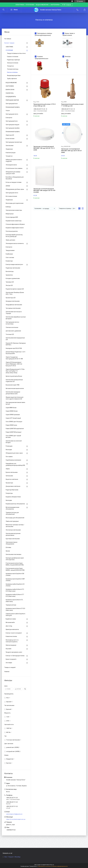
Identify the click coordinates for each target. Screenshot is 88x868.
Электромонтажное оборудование (12, 543)
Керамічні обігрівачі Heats (13, 497)
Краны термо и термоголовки (69, 34)
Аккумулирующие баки (14, 75)
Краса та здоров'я (11, 659)
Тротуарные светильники (13, 308)
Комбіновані (9, 254)
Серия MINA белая (11, 408)
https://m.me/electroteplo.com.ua (16, 819)
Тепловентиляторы (13, 69)
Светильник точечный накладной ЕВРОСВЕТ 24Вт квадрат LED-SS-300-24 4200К (45, 190)
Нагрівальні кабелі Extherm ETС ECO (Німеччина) (15, 590)
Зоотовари (9, 663)
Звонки (8, 551)
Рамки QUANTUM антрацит (14, 432)
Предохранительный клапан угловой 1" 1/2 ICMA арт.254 (72, 105)
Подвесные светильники (13, 268)
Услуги (8, 111)
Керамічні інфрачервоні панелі (15, 228)
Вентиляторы (10, 271)
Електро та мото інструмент (14, 633)
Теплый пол (9, 156)
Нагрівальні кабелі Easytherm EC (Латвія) (15, 585)
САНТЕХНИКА (10, 86)
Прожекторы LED (11, 298)
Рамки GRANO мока (11, 425)
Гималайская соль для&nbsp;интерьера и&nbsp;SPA (15, 464)
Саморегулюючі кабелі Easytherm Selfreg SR (15, 615)
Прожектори (9, 483)
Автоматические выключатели (15, 388)
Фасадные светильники (13, 301)
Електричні (9, 118)
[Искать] (4, 10)
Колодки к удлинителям (13, 278)
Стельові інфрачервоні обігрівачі (15, 224)
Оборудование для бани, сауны (15, 189)
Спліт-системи (10, 257)
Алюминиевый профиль (13, 107)
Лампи (8, 469)
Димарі (8, 186)
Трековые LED (10, 282)
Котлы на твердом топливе (14, 182)
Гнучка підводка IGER (12, 217)
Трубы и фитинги (12, 79)
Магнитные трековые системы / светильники (15, 526)
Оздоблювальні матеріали (13, 460)
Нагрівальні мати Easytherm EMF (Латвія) (15, 580)
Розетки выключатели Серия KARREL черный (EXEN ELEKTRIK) (15, 569)
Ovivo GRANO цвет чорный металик (13, 437)
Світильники (9, 476)
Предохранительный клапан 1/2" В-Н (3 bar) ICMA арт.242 (44, 105)
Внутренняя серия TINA (13, 385)
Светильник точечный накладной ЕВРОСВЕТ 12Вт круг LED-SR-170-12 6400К (44, 148)
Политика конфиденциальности (60, 866)
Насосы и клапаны (12, 72)
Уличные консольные (12, 327)
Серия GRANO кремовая (13, 415)
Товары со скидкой (10, 667)
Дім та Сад (9, 626)
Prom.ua (52, 865)
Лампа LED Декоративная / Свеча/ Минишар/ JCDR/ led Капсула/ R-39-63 (14, 364)
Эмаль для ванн (10, 240)
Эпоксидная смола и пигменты (15, 243)
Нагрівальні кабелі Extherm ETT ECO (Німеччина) (15, 595)
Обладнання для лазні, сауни (14, 453)
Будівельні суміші (11, 619)
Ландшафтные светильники (14, 305)
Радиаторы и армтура (13, 60)
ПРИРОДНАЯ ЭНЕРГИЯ (12, 100)
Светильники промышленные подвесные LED (14, 381)
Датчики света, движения (13, 331)
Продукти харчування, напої (14, 652)
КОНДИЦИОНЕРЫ (11, 97)
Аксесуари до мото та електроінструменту (12, 641)
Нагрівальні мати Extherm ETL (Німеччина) (14, 601)
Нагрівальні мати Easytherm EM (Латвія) (15, 574)
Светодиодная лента (12, 114)
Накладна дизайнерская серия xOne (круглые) (15, 559)
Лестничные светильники (13, 530)
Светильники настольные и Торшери (14, 313)
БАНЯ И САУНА (10, 90)
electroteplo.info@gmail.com (14, 814)
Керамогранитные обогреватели (15, 504)
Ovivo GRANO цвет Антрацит (14, 422)
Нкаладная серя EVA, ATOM (14, 348)
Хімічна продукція (11, 645)
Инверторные (10, 214)
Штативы (8, 547)
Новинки (7, 672)
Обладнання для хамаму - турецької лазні (13, 173)
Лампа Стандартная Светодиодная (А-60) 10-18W (14, 358)
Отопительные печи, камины (14, 168)
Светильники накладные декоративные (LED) (13, 393)
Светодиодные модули (12, 125)
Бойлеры (8, 207)
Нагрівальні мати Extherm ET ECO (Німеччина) (15, 609)
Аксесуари (9, 450)
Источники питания (11, 196)
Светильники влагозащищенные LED (15, 339)
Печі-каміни (9, 457)
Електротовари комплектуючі (14, 264)
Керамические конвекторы (14, 221)
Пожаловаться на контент (44, 866)
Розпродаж (9, 446)
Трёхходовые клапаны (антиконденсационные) (43, 34)
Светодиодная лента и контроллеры (12, 323)
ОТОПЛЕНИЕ (9, 50)
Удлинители (9, 275)
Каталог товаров (9, 43)
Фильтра (68, 57)
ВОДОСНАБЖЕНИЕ (11, 83)
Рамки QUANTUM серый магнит (15, 429)
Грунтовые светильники (13, 539)
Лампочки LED (10, 135)
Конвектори (9, 261)
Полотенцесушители (12, 231)
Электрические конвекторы (14, 210)
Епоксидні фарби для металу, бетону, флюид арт (14, 236)
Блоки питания (10, 139)
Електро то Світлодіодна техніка (15, 656)
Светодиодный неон (12, 104)
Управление (9, 149)
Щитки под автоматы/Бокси (14, 376)
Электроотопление (13, 63)
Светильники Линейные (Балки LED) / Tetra (15, 293)
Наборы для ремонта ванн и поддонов (14, 160)
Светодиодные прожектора (14, 142)
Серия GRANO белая (12, 411)
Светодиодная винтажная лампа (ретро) (15, 403)
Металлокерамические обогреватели (12, 508)
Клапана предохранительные (41, 57)
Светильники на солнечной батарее (14, 442)
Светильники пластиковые (14, 554)
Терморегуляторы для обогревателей (12, 513)
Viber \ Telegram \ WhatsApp (12, 857)
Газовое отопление (13, 57)
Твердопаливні (10, 250)
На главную (8, 39)
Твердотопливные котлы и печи (16, 53)
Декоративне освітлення (13, 486)
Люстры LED (9, 285)
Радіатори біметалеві (12, 490)
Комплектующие (11, 153)
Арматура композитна (12, 629)
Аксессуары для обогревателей (15, 518)
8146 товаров (67, 5)
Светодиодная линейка (13, 128)
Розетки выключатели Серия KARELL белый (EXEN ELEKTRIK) (15, 564)
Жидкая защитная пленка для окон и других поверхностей (15, 398)
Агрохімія (8, 649)
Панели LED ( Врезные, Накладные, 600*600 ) (16, 344)
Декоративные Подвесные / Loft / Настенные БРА (16, 353)
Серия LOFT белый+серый (13, 418)
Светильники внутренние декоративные (13, 534)
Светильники (10, 146)
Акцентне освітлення (12, 479)
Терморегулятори (11, 605)
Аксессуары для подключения (15, 203)
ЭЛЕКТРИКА (9, 47)
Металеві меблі (10, 622)
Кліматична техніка (11, 636)
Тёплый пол (10, 66)
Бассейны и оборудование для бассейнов (15, 178)
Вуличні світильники (12, 472)
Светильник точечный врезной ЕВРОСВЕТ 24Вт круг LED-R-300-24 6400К (71, 151)
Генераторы (9, 493)
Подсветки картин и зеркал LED (15, 289)
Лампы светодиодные (12, 521)
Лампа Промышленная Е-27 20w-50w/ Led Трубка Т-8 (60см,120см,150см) (15, 371)
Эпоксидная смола (11, 165)
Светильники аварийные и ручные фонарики (16, 318)
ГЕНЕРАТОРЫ (10, 93)
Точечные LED (10, 334)
